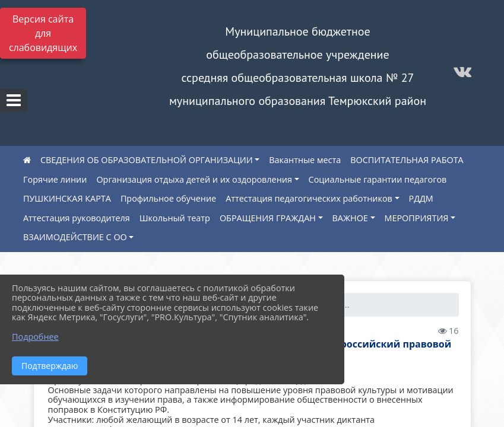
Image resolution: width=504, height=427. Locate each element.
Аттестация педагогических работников (309, 198)
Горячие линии (55, 179)
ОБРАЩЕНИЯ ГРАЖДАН (268, 218)
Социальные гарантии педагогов (378, 179)
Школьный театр (175, 218)
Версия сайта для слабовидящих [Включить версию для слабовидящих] (43, 33)
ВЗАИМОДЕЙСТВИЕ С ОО (75, 237)
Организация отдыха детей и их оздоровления (194, 179)
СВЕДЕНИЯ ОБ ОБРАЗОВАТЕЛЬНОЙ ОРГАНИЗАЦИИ (147, 160)
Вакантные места (305, 160)
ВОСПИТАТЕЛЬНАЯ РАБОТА (407, 160)
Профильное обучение (168, 198)
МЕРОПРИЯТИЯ (417, 218)
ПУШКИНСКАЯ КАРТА (67, 198)
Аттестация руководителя (77, 218)
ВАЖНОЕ (350, 218)
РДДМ (421, 198)
